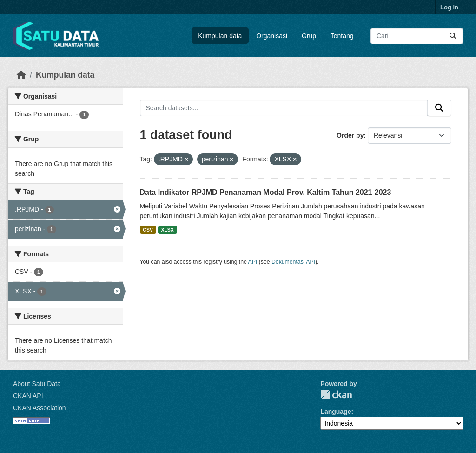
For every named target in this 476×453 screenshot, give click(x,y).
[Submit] (453, 36)
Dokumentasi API (293, 262)
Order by (350, 135)
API (253, 262)
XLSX (167, 230)
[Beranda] (21, 75)
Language (336, 412)
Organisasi (272, 36)
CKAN (336, 395)
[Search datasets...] (417, 36)
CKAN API (28, 396)
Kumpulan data (220, 36)
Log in (449, 7)
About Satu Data (37, 384)
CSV (148, 230)
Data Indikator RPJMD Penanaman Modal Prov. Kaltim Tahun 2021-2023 (266, 192)
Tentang (342, 36)
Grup (309, 36)
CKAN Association (40, 408)
